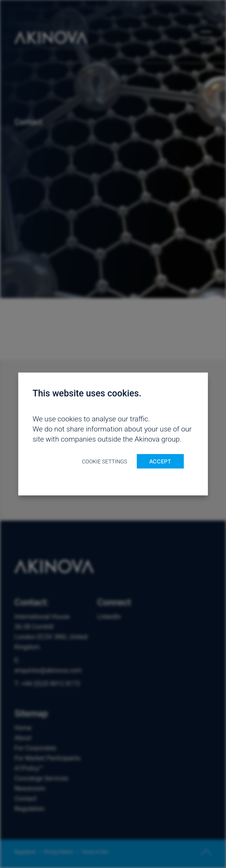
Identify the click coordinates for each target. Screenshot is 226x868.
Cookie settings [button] (104, 461)
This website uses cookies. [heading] (87, 393)
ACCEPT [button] (160, 461)
